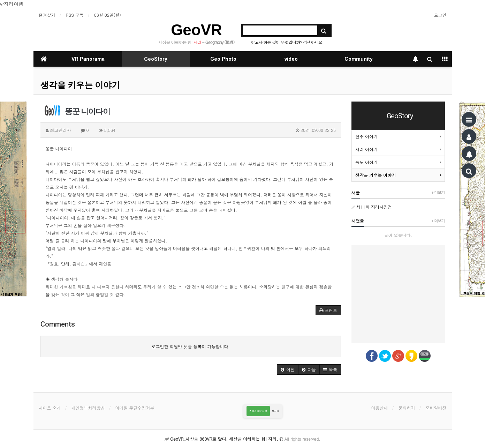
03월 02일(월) (108, 15)
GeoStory (156, 59)
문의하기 (407, 408)
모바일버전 (436, 408)
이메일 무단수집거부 (135, 408)
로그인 (440, 15)
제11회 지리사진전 (372, 207)
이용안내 (380, 408)
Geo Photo (223, 59)
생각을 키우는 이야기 (80, 85)
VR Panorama (88, 59)
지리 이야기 (366, 149)
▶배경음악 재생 (258, 411)
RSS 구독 (75, 15)
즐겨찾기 (47, 15)
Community (359, 59)
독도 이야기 (366, 162)
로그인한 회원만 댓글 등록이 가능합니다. (191, 346)
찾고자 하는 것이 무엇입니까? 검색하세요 (286, 42)
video (291, 59)
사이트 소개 (50, 408)
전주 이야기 (366, 136)
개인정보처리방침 (88, 408)
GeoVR (196, 30)
